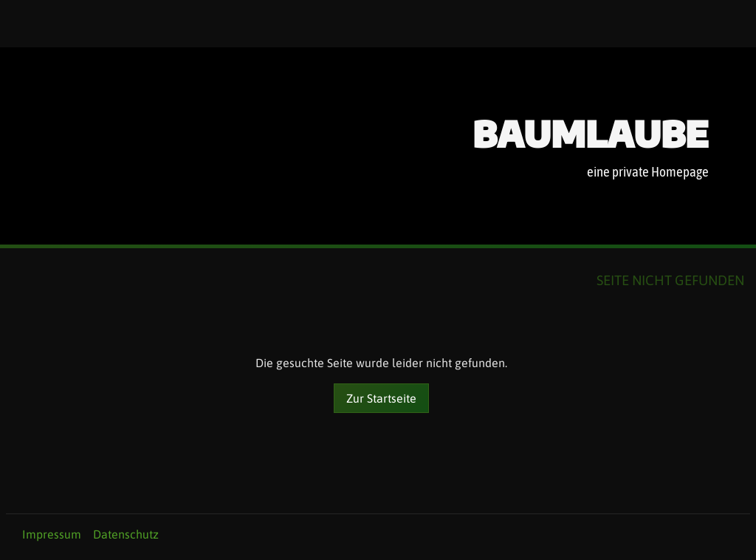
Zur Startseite (381, 398)
